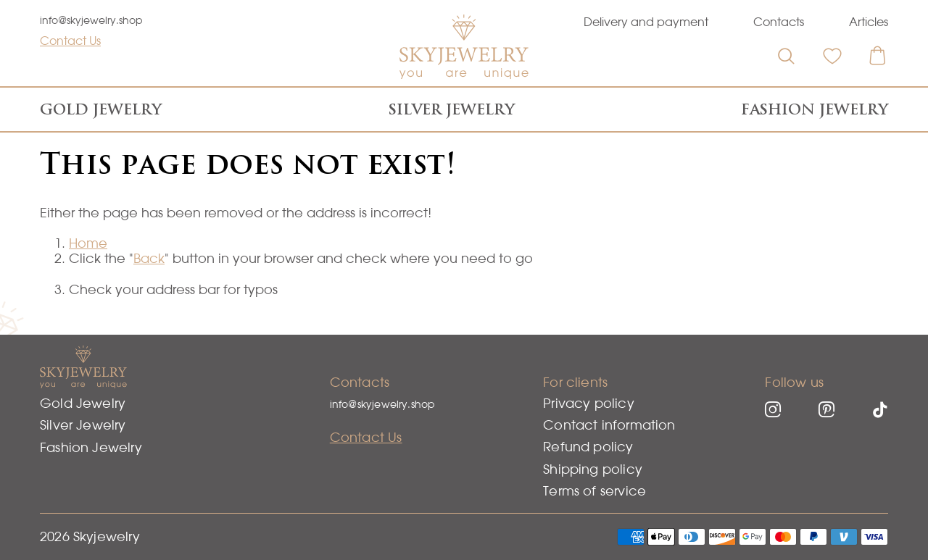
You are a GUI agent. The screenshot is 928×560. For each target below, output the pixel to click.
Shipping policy (593, 469)
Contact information (609, 425)
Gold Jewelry (101, 109)
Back (149, 258)
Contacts (779, 22)
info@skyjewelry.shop (91, 20)
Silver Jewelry (452, 109)
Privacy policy (589, 403)
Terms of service (594, 491)
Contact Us (70, 41)
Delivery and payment (646, 22)
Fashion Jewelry (815, 109)
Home (88, 243)
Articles (869, 22)
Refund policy (588, 447)
